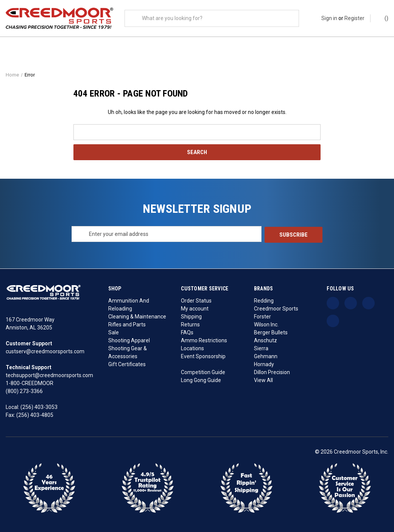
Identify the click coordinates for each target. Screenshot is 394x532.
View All (263, 380)
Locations (192, 348)
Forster (262, 316)
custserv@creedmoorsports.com (45, 351)
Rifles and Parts (127, 324)
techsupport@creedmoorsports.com (49, 375)
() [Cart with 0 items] (383, 18)
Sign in (329, 18)
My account (195, 308)
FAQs (187, 332)
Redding (264, 300)
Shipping (191, 316)
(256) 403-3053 (39, 407)
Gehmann (266, 356)
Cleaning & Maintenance (137, 316)
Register (354, 18)
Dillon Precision (272, 372)
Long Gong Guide (201, 380)
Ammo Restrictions (204, 340)
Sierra (261, 348)
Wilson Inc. (266, 324)
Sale (114, 332)
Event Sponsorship (203, 356)
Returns (190, 324)
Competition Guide (203, 372)
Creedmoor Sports (276, 308)
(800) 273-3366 (24, 391)
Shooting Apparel (129, 340)
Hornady (264, 364)
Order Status (196, 300)
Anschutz (266, 340)
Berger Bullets (271, 332)
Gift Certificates (127, 364)
